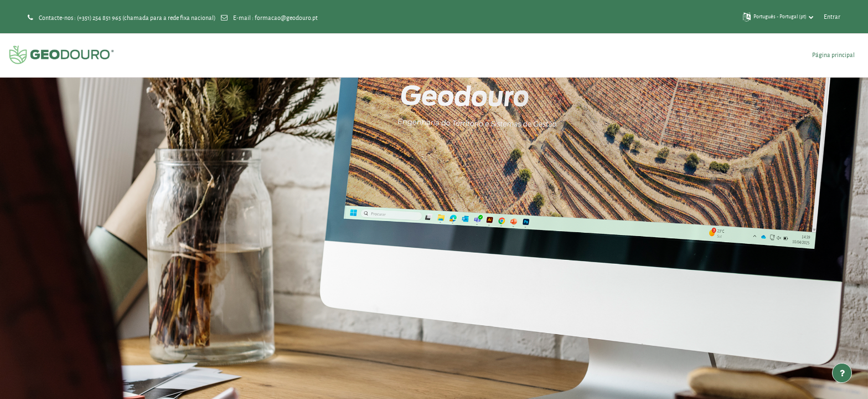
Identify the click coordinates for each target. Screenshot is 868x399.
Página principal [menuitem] (833, 55)
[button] (778, 17)
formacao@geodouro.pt (286, 17)
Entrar (832, 16)
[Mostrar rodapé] (842, 373)
